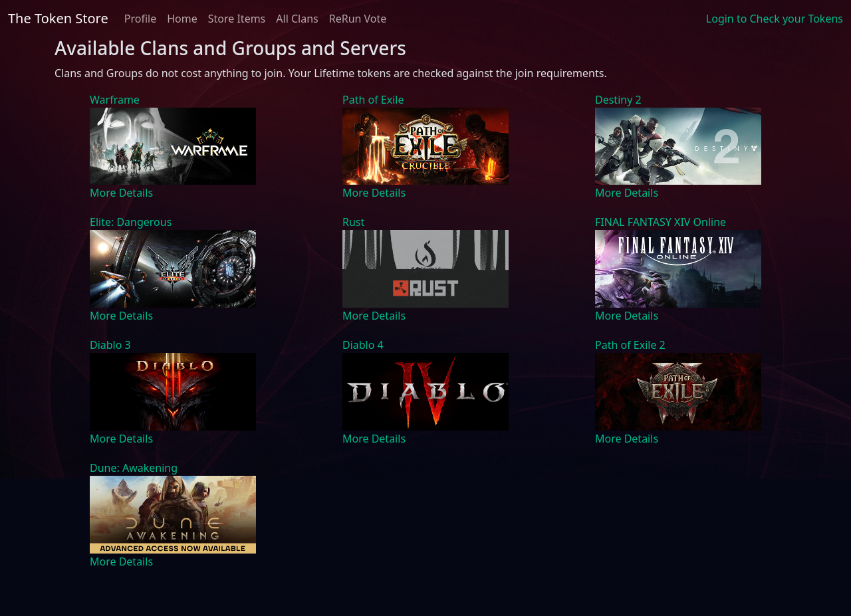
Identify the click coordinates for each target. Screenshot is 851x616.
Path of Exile (373, 100)
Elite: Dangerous (131, 222)
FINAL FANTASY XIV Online (661, 222)
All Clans (297, 19)
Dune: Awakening (134, 468)
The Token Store (58, 18)
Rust (353, 222)
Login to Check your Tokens (775, 19)
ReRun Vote (358, 19)
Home (182, 19)
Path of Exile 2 (630, 345)
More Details (121, 193)
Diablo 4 (363, 345)
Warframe (115, 100)
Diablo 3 (110, 345)
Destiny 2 (618, 100)
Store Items (237, 19)
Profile (140, 19)
